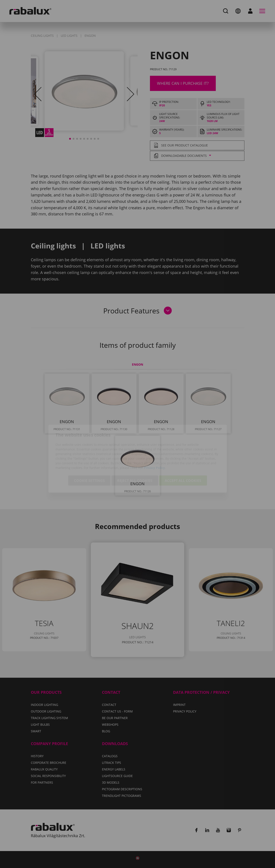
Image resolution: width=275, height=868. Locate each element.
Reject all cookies (135, 456)
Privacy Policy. (155, 443)
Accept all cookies (183, 456)
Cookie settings (89, 456)
